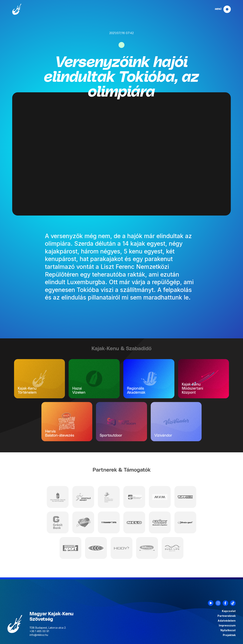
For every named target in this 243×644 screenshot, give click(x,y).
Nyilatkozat (228, 630)
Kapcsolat (229, 611)
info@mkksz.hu (39, 635)
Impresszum (227, 625)
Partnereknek (227, 616)
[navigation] (220, 9)
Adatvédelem (227, 621)
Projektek (229, 635)
